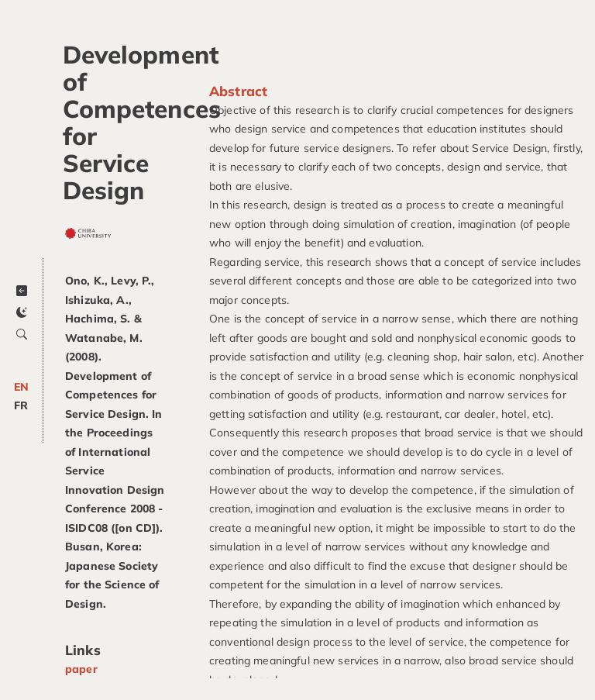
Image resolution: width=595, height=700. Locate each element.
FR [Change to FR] (21, 405)
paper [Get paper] (81, 669)
